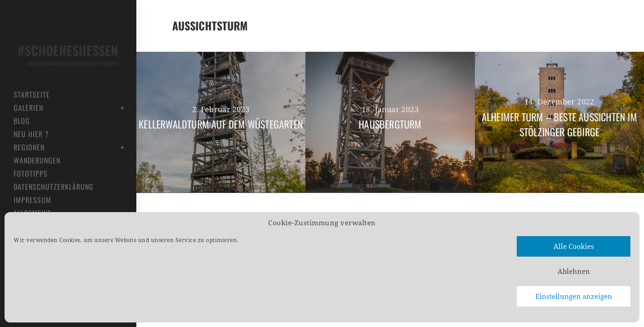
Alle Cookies (574, 247)
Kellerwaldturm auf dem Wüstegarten (221, 124)
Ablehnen (574, 272)
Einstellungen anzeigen (574, 297)
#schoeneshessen (66, 54)
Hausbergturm (390, 124)
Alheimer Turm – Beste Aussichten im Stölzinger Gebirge (559, 124)
